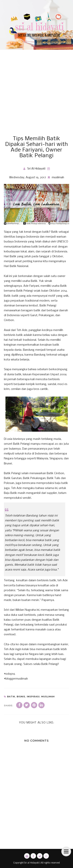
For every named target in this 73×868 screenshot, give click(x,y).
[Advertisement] (36, 97)
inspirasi (33, 697)
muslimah (58, 178)
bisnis (21, 697)
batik (11, 697)
